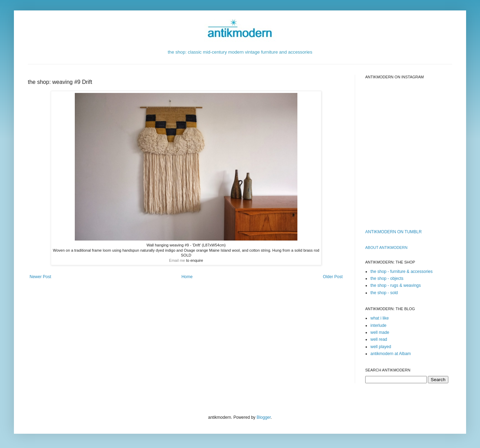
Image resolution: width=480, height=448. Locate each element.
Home (187, 277)
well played (381, 347)
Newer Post (40, 277)
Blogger (264, 417)
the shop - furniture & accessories (402, 272)
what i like (380, 318)
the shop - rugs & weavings (396, 285)
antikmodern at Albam (391, 354)
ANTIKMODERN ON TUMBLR (393, 232)
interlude (378, 325)
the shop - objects (387, 278)
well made (380, 332)
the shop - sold (384, 293)
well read (379, 339)
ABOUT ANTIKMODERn (386, 247)
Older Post (333, 277)
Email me (177, 260)
